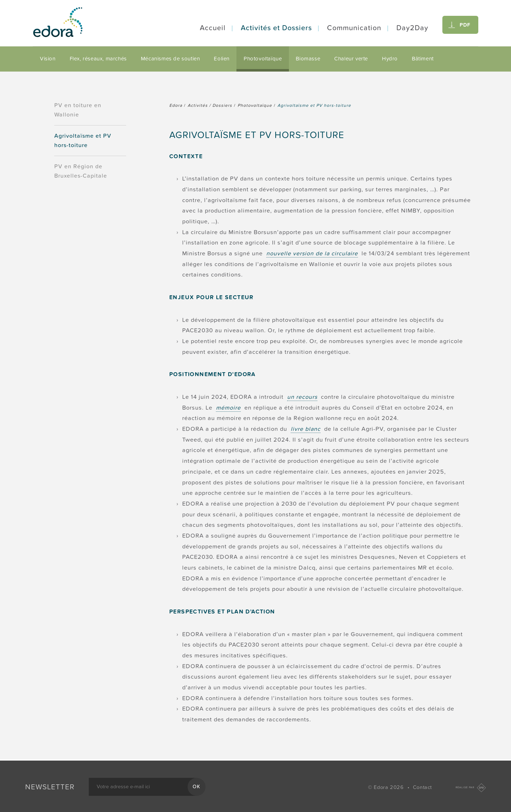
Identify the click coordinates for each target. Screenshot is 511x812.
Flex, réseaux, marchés (98, 59)
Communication (354, 28)
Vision (48, 59)
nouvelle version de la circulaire (312, 254)
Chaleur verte (351, 59)
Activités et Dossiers (276, 28)
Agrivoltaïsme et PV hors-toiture (83, 141)
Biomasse (308, 59)
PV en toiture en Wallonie (78, 110)
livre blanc (306, 429)
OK (197, 787)
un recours (302, 397)
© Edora (387, 787)
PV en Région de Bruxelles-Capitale (81, 171)
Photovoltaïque (263, 59)
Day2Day (412, 28)
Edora (176, 105)
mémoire (228, 408)
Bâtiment (423, 59)
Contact (422, 787)
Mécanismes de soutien (171, 59)
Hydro (390, 59)
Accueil (213, 28)
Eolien (222, 59)
